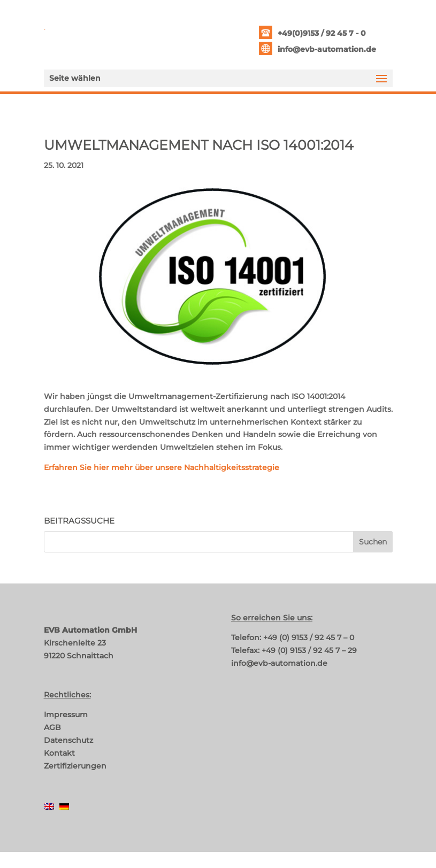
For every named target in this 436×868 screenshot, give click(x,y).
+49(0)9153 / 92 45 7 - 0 (322, 33)
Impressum (66, 715)
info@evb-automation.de (327, 49)
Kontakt (59, 753)
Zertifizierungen (75, 766)
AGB (52, 727)
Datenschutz (68, 740)
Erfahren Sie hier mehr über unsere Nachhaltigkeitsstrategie (162, 467)
